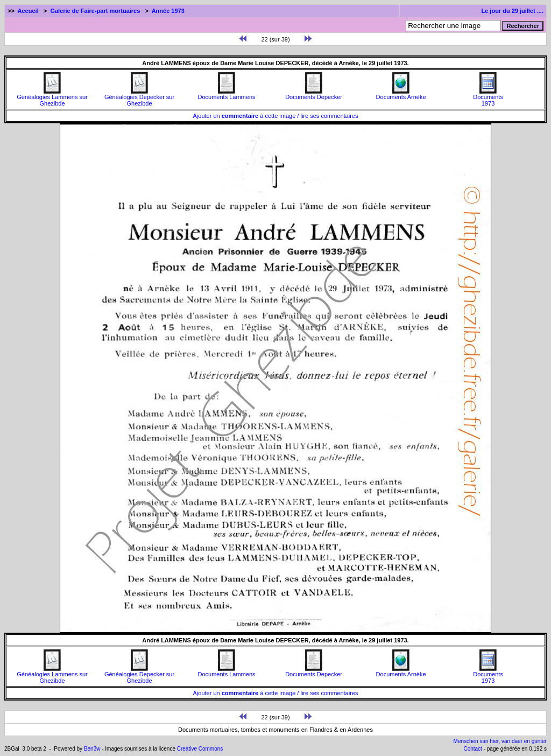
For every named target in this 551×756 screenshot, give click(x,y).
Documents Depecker (314, 94)
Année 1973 (168, 11)
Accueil (28, 11)
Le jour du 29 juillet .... (512, 11)
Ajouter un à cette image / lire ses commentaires (276, 116)
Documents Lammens (227, 94)
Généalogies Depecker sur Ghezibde (139, 97)
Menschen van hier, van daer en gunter (500, 741)
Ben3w (92, 749)
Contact (472, 749)
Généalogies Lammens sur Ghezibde (52, 97)
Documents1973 (488, 97)
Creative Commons (200, 749)
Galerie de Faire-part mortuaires (95, 11)
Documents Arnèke (401, 94)
